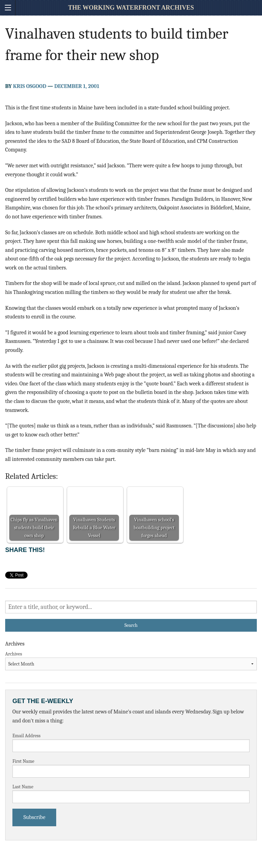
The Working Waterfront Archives (131, 8)
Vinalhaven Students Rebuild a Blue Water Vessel (94, 528)
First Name (23, 761)
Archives (14, 654)
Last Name (23, 787)
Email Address (27, 736)
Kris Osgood (30, 86)
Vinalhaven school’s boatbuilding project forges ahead (154, 528)
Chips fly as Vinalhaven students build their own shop (34, 528)
